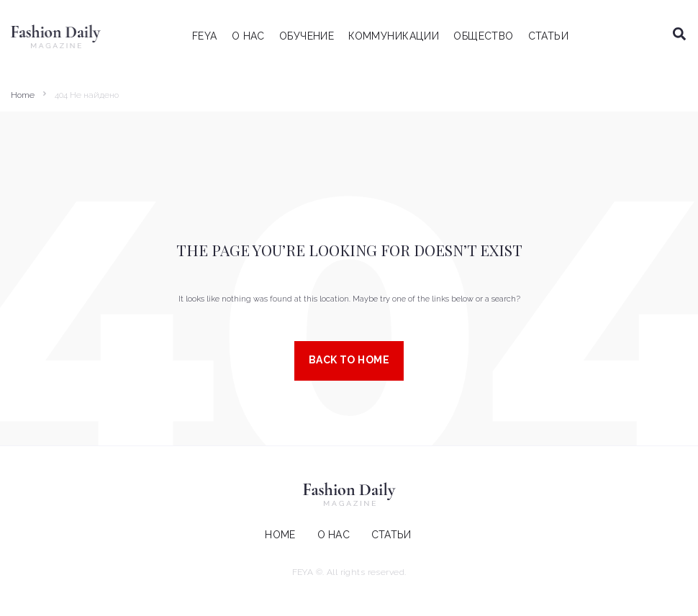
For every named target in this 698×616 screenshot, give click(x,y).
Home (23, 95)
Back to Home (349, 360)
